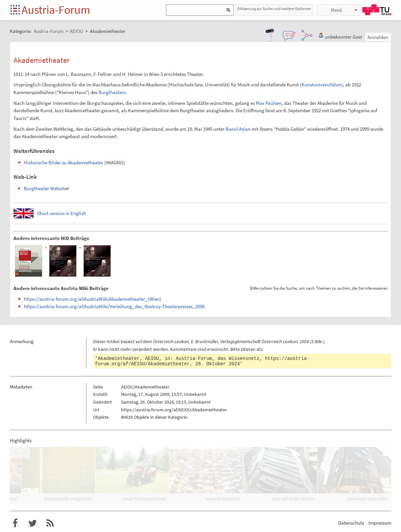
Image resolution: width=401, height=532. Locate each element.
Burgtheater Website (45, 188)
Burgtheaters (112, 92)
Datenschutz (351, 523)
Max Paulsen (269, 103)
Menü (336, 10)
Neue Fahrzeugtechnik (144, 499)
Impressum (380, 523)
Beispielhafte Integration (68, 499)
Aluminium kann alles (368, 499)
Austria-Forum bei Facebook (15, 523)
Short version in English (62, 213)
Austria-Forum (56, 10)
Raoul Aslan (238, 129)
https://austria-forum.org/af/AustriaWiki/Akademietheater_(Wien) (93, 299)
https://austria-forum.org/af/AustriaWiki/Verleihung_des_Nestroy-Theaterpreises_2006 (114, 306)
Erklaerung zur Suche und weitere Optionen (274, 9)
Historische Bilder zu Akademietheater (64, 162)
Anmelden (378, 37)
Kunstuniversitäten (321, 85)
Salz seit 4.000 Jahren (293, 499)
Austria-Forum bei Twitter (33, 523)
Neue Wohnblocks (223, 499)
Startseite (16, 10)
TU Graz (377, 10)
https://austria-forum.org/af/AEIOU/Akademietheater (174, 410)
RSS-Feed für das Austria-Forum (50, 523)
